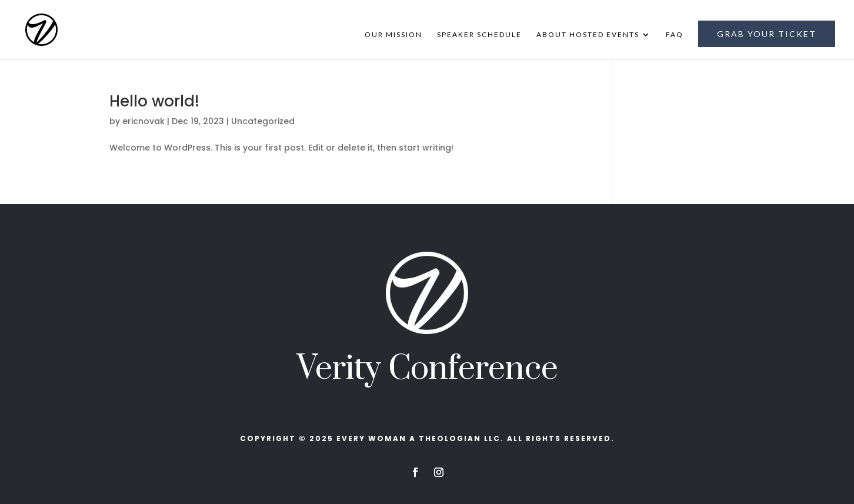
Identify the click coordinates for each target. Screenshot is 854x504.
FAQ (675, 35)
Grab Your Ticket (767, 34)
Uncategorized (263, 121)
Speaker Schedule (479, 35)
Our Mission (393, 35)
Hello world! (154, 101)
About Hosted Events (588, 35)
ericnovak (144, 121)
